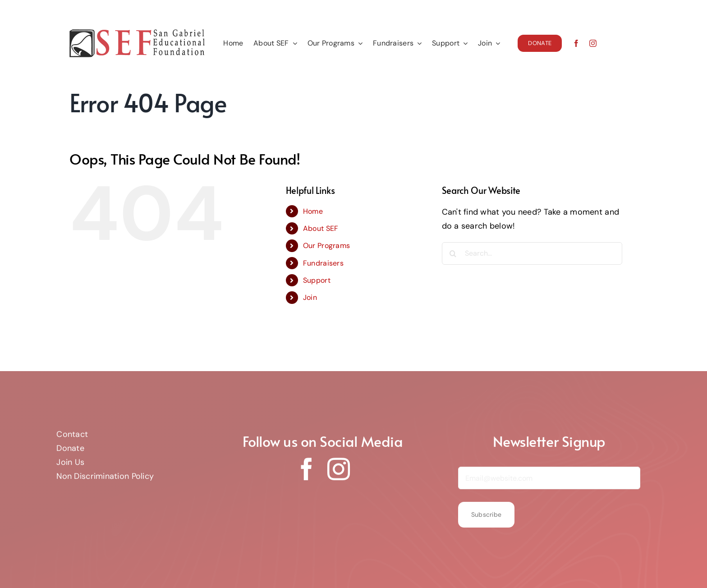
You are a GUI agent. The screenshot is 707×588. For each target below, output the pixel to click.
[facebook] (576, 43)
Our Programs (326, 246)
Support (317, 280)
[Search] (453, 253)
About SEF (321, 228)
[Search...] (532, 253)
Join (310, 297)
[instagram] (593, 43)
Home (313, 211)
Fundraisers (323, 263)
